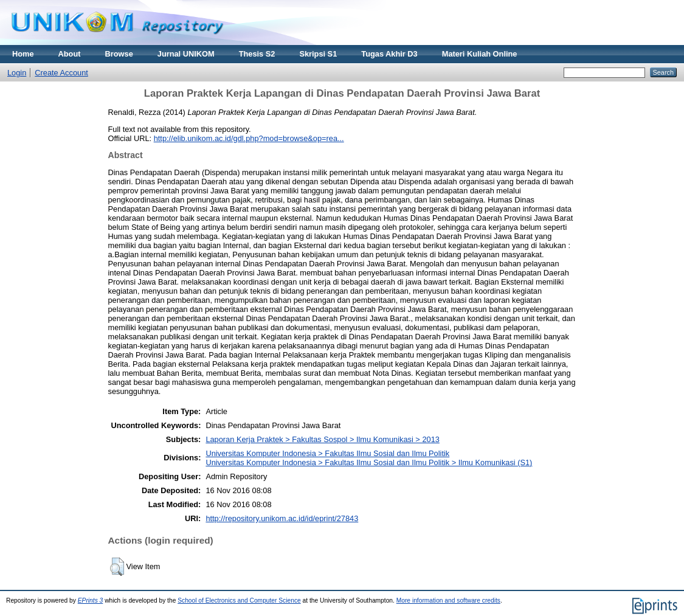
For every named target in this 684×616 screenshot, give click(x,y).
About (70, 54)
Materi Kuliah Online (480, 54)
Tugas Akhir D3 (389, 54)
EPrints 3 (91, 600)
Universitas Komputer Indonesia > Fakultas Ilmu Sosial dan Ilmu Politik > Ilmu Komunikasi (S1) (369, 462)
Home (23, 54)
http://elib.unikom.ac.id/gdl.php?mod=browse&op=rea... (249, 138)
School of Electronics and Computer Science (239, 600)
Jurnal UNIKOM (186, 54)
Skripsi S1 (318, 54)
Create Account (61, 73)
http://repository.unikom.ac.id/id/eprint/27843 (282, 518)
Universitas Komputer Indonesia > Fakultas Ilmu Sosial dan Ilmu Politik (327, 453)
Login (17, 73)
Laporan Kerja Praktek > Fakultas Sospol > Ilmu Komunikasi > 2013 (322, 439)
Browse (119, 54)
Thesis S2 (257, 54)
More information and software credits (448, 600)
